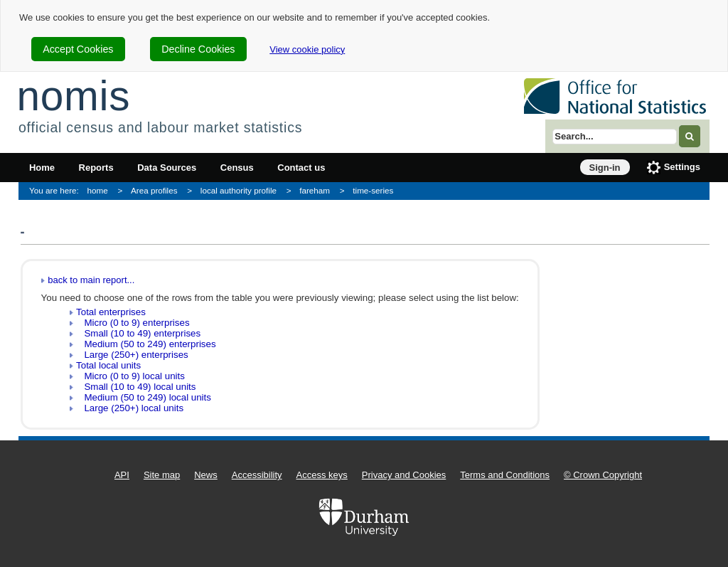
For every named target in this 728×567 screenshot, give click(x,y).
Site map (162, 475)
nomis (73, 96)
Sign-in (605, 168)
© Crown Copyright (603, 475)
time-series (373, 190)
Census (237, 168)
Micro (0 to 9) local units (130, 376)
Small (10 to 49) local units (136, 387)
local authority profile (239, 190)
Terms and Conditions (505, 475)
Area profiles (154, 190)
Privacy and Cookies (404, 475)
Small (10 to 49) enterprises (138, 333)
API (122, 475)
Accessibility (257, 475)
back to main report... (91, 280)
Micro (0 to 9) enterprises (133, 323)
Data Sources (167, 168)
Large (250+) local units (130, 408)
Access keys (322, 475)
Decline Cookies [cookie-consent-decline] (198, 49)
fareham (315, 190)
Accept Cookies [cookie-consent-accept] (78, 49)
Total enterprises (111, 312)
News (206, 475)
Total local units (108, 365)
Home (42, 168)
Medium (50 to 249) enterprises (146, 344)
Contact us (301, 168)
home (98, 190)
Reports (96, 168)
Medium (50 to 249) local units (144, 397)
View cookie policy (307, 49)
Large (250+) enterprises (132, 355)
